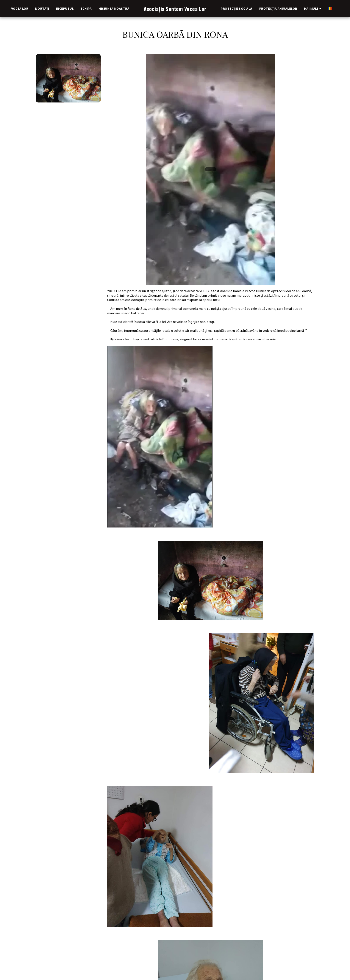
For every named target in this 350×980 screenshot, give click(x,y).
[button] (327, 9)
